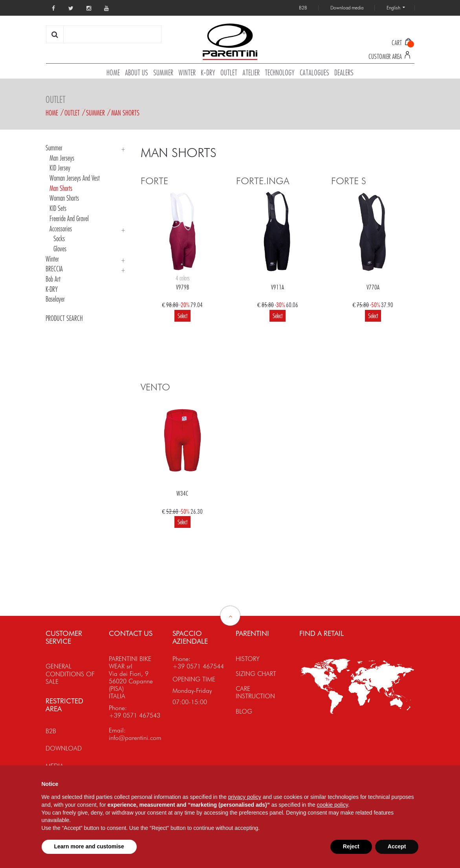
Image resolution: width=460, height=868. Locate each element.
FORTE (154, 181)
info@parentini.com (135, 738)
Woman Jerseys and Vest (75, 178)
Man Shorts (125, 113)
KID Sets (58, 208)
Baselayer (55, 299)
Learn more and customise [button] (89, 846)
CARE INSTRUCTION (255, 692)
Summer (95, 113)
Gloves (60, 249)
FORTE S (349, 181)
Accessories (61, 229)
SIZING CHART (256, 674)
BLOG (244, 711)
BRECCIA (54, 269)
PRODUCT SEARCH (64, 318)
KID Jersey (60, 168)
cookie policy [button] (333, 805)
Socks (59, 238)
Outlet (72, 113)
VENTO (155, 387)
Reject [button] (351, 846)
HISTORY (248, 659)
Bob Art (53, 279)
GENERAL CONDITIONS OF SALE (70, 674)
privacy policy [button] (245, 797)
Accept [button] (397, 846)
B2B (51, 731)
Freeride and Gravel (69, 218)
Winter (52, 259)
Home (52, 113)
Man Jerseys (62, 158)
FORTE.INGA (263, 181)
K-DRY (52, 289)
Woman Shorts (64, 198)
